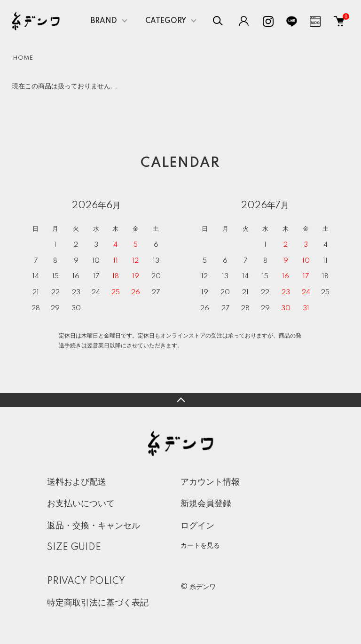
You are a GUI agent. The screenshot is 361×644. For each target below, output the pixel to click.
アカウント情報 (210, 482)
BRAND (104, 21)
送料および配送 (77, 482)
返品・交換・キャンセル (94, 526)
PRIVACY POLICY (86, 581)
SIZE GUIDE (74, 548)
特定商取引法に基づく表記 (98, 603)
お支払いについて (81, 504)
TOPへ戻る (180, 400)
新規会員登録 (206, 504)
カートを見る (200, 545)
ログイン (197, 526)
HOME (23, 58)
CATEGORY (166, 21)
